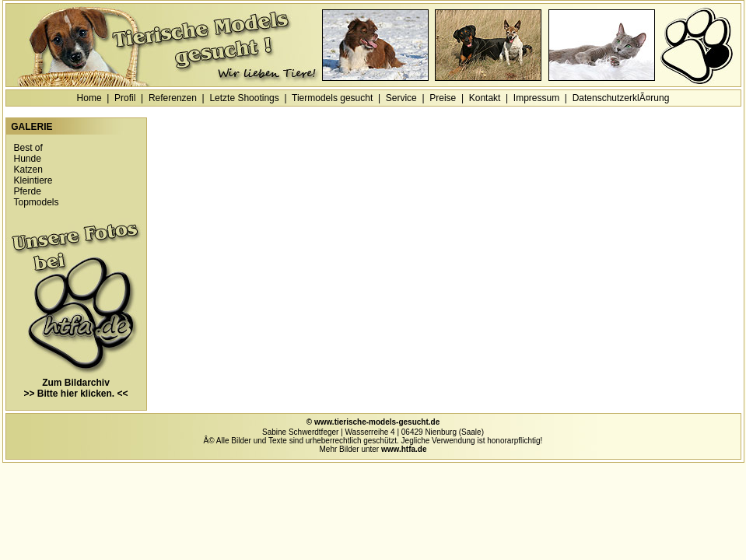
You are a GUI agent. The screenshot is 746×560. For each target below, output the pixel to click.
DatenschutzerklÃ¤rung (621, 98)
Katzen (28, 170)
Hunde (28, 159)
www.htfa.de (404, 449)
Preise (443, 98)
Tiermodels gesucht (332, 98)
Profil (125, 98)
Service (401, 98)
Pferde (28, 191)
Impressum (536, 98)
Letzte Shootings (244, 98)
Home (89, 98)
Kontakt (485, 98)
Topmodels (37, 202)
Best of (28, 148)
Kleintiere (33, 180)
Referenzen (173, 98)
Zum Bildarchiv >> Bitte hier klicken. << (76, 384)
